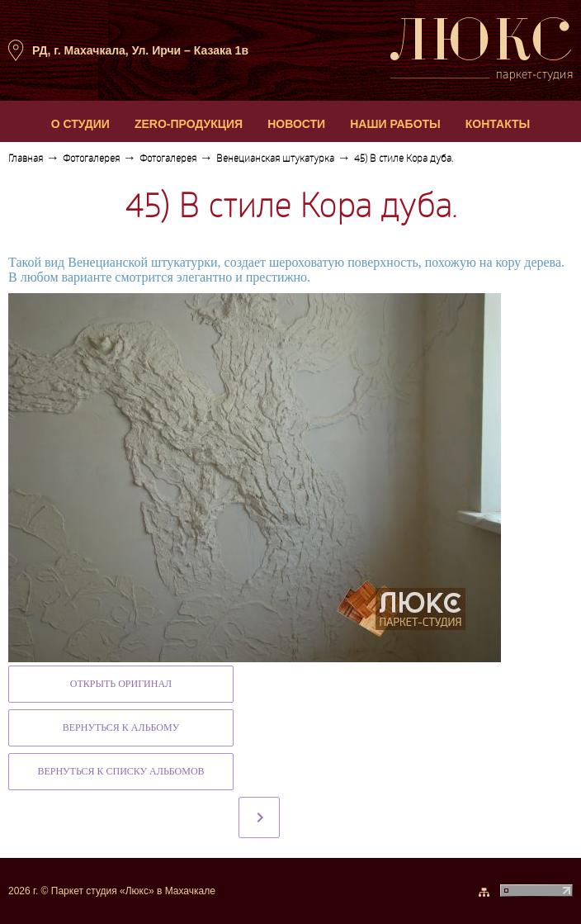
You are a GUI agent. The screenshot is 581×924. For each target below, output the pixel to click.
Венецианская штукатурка (275, 160)
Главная (26, 160)
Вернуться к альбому (121, 727)
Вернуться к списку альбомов (120, 771)
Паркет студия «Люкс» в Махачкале (133, 891)
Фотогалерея (91, 160)
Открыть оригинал (121, 684)
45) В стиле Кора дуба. (404, 160)
